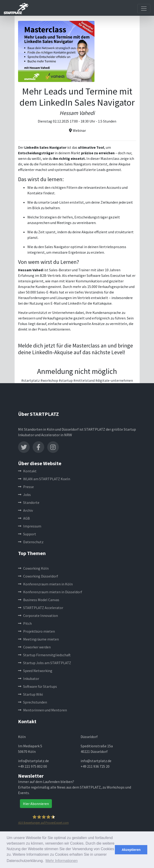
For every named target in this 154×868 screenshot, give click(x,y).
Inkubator (29, 679)
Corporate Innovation (38, 615)
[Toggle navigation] (144, 9)
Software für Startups (38, 686)
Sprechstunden (33, 702)
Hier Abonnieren (36, 804)
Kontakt (27, 471)
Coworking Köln (33, 568)
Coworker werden (34, 647)
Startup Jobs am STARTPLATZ (45, 663)
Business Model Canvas (39, 600)
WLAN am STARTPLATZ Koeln (44, 479)
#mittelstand (84, 380)
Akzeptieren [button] (131, 850)
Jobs (24, 495)
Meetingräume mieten (38, 639)
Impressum (30, 526)
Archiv (25, 510)
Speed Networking (35, 671)
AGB (24, 518)
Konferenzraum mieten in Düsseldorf (50, 592)
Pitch (25, 623)
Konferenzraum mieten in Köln (45, 584)
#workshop (49, 380)
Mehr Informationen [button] (62, 861)
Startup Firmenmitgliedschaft (44, 655)
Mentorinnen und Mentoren (42, 710)
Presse (26, 487)
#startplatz (31, 380)
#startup (66, 380)
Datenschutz (31, 542)
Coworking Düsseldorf (38, 576)
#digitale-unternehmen (114, 380)
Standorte (29, 502)
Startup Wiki (30, 694)
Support (27, 534)
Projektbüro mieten (36, 631)
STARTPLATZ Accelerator (41, 608)
